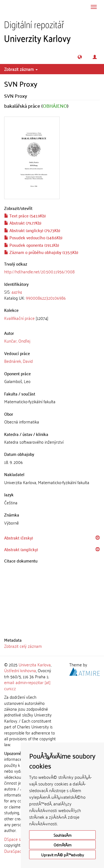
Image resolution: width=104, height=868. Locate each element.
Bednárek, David (18, 361)
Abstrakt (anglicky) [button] (21, 549)
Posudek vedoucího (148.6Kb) (33, 237)
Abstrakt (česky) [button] (19, 538)
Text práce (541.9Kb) (25, 215)
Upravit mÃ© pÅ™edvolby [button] (63, 855)
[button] (80, 57)
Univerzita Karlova (35, 664)
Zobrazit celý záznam (23, 646)
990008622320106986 (46, 298)
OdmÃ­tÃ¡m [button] (63, 845)
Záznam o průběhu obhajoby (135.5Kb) (41, 252)
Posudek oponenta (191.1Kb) (32, 245)
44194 (17, 292)
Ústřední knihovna (20, 670)
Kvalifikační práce (19, 318)
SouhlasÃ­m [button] (63, 835)
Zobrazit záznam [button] (21, 69)
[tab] (52, 295)
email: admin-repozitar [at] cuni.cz (27, 685)
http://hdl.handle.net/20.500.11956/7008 (39, 271)
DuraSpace (14, 851)
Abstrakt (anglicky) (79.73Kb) (32, 230)
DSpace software (19, 839)
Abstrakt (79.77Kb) (23, 223)
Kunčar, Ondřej (17, 341)
